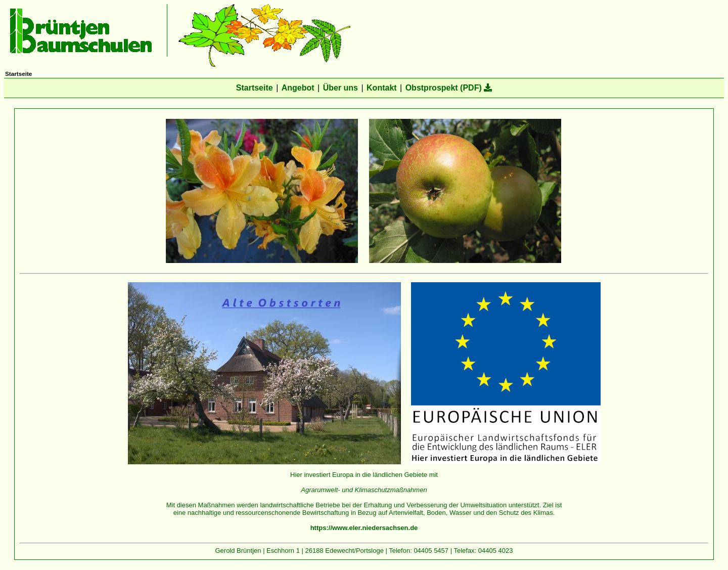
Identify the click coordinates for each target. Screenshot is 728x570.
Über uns (340, 88)
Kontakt (382, 88)
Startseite (255, 88)
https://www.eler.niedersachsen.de (364, 528)
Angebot (298, 88)
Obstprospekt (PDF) (449, 88)
